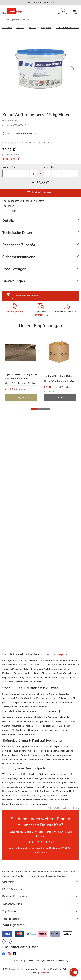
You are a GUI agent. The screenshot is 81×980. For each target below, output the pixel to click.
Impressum (18, 960)
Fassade (20, 28)
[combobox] (40, 20)
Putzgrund (46, 28)
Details (8, 221)
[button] (73, 69)
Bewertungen (14, 281)
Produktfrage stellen (27, 296)
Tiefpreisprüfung (15, 311)
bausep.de (44, 973)
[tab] (40, 221)
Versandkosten (41, 315)
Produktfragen (14, 269)
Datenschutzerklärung (58, 960)
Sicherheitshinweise (19, 257)
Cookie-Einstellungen (35, 960)
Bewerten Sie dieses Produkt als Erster (37, 142)
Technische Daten (17, 233)
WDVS (32, 28)
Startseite (7, 28)
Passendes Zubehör (19, 245)
